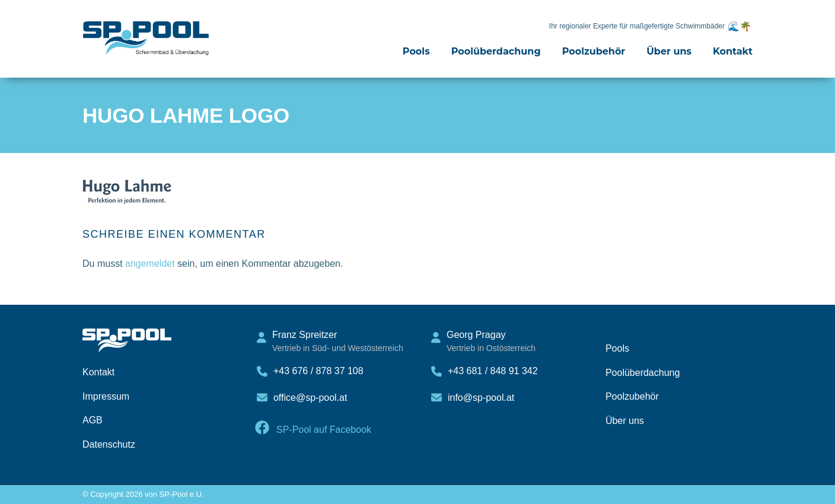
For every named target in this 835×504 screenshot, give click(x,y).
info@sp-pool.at (481, 398)
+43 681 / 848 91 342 (493, 371)
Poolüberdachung (496, 51)
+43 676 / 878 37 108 (318, 371)
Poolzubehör (594, 51)
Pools (416, 51)
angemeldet (150, 264)
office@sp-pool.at (310, 398)
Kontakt (733, 51)
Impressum (106, 396)
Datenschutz (109, 444)
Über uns (669, 51)
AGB (93, 420)
